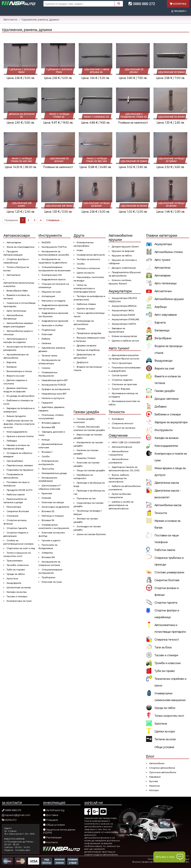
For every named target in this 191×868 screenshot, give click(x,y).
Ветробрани (163, 338)
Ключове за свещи (53, 502)
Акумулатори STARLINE (125, 319)
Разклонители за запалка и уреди (15, 501)
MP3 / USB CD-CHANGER (126, 442)
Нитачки (46, 343)
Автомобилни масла (168, 505)
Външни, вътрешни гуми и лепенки (89, 339)
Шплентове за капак (19, 587)
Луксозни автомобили (163, 772)
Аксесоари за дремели (55, 507)
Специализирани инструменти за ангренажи (54, 269)
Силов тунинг (120, 375)
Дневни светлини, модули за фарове (15, 390)
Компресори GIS (52, 275)
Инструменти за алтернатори (49, 362)
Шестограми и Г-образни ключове (50, 487)
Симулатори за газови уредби (88, 505)
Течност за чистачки (123, 428)
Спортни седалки (122, 380)
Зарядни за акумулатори (171, 422)
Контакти (50, 842)
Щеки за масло (86, 273)
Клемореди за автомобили (84, 323)
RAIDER (46, 242)
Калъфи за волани (166, 438)
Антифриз (118, 419)
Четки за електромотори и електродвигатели (84, 288)
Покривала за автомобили (13, 476)
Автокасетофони (122, 447)
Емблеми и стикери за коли (18, 402)
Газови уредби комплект (84, 421)
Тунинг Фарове (121, 389)
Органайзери (15, 461)
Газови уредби (165, 391)
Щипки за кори (165, 732)
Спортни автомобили (162, 768)
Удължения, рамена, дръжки (52, 349)
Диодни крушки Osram (125, 247)
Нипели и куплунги (53, 398)
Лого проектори (122, 363)
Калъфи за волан (17, 592)
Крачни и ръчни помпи (20, 436)
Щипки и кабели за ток (125, 341)
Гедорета (47, 403)
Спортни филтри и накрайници (167, 614)
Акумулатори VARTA (124, 324)
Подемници (48, 330)
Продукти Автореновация (13, 253)
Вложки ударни (51, 423)
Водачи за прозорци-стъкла (169, 350)
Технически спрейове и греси (170, 682)
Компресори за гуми (19, 601)
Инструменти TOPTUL (54, 247)
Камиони (155, 786)
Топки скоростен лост (169, 716)
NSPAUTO (9, 820)
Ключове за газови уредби (86, 464)
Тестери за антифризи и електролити (89, 298)
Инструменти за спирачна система (49, 563)
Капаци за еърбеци (88, 350)
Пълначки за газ (86, 498)
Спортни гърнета (166, 603)
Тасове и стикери (166, 655)
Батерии (12, 367)
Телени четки (49, 356)
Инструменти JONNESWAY (48, 479)
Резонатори (14, 507)
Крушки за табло (122, 256)
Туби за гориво (165, 671)
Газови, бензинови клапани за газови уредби (89, 428)
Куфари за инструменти (56, 389)
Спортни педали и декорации (16, 534)
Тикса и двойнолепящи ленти (89, 315)
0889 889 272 (142, 4)
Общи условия (164, 747)
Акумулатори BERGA (124, 306)
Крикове (47, 493)
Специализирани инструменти (50, 571)
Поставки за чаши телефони (167, 539)
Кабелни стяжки (86, 304)
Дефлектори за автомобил (84, 356)
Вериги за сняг (164, 369)
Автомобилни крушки (169, 299)
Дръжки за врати (86, 346)
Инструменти (163, 430)
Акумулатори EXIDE (123, 315)
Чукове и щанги (51, 540)
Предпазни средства (89, 333)
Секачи (46, 368)
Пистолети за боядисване (48, 547)
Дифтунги (82, 362)
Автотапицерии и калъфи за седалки (15, 340)
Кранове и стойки (52, 325)
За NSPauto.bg (54, 810)
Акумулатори (163, 244)
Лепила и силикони (88, 268)
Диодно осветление (124, 268)
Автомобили (157, 763)
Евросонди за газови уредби (88, 436)
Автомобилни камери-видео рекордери (18, 325)
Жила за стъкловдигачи (20, 247)
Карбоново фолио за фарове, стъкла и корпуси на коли (19, 424)
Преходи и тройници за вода (89, 484)
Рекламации (52, 837)
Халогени (161, 724)
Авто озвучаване (166, 315)
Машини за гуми (51, 292)
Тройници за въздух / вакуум (87, 512)
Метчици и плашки (53, 516)
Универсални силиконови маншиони (170, 697)
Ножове (46, 498)
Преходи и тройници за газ (89, 492)
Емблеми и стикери (168, 414)
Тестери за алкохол (88, 259)
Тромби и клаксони (167, 663)
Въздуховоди (163, 361)
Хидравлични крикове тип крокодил (53, 307)
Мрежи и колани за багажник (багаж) (16, 447)
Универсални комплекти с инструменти (54, 526)
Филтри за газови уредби (86, 520)
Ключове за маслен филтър (52, 534)
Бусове (154, 781)
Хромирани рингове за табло (124, 403)
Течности (161, 513)
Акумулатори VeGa (123, 310)
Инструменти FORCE (54, 385)
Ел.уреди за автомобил (20, 396)
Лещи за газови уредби (91, 470)
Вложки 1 (47, 452)
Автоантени (162, 268)
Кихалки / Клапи (86, 458)
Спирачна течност (167, 640)
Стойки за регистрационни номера (18, 542)
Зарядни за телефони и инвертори (19, 410)
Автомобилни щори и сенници (18, 333)
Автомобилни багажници (13, 317)
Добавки (160, 407)
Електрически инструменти (48, 463)
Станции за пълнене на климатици (54, 286)
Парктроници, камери (20, 465)
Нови (80, 250)
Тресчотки (48, 469)
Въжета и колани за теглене (167, 380)
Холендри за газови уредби (87, 528)
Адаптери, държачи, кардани (52, 409)
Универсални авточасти (91, 255)
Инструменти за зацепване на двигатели (53, 261)
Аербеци (161, 307)
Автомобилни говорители (118, 453)
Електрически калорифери (83, 244)
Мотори (154, 790)
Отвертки (47, 553)
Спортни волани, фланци (15, 522)
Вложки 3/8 (48, 427)
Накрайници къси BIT (54, 394)
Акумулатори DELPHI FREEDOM (123, 300)
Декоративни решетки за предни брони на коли (124, 357)
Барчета (160, 323)
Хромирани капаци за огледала (123, 395)
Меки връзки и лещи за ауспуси (170, 472)
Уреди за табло (165, 708)
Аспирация (48, 296)
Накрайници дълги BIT (55, 380)
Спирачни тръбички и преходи (169, 561)
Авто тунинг (162, 260)
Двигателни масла (167, 483)
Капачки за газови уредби (86, 452)
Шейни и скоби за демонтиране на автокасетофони (121, 505)
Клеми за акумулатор (124, 336)
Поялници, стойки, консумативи (51, 417)
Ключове (47, 334)
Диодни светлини (166, 399)
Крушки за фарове (123, 251)
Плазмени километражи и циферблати (125, 369)
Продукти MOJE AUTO (19, 490)
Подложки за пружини (20, 470)
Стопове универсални (169, 572)
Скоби (46, 456)
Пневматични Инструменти (48, 374)
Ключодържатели (166, 446)
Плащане (51, 820)
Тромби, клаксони (18, 565)
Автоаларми (162, 276)
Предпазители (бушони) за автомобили (125, 274)
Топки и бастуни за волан (16, 269)
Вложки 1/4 (48, 520)
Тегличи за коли (165, 739)
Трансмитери (14, 561)
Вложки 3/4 (48, 557)
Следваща (53, 220)
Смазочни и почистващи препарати (19, 305)
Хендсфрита (14, 583)
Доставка (51, 815)
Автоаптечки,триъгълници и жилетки (19, 284)
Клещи (46, 440)
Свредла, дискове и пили (52, 433)
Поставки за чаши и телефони (16, 484)
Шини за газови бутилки (91, 534)
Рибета (46, 339)
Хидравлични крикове (55, 321)
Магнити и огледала (53, 301)
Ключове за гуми (52, 582)
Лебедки (12, 441)
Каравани (155, 777)
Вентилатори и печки (19, 371)
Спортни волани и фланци (167, 591)
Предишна (11, 220)
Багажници (162, 330)
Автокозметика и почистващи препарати (170, 628)
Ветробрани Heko (17, 291)
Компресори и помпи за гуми (171, 457)
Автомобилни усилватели (118, 461)
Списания (12, 516)
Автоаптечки (163, 291)
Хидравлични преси (54, 279)
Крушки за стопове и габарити (123, 262)
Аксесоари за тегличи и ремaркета (19, 348)
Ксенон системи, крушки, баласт (120, 282)
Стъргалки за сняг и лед (21, 548)
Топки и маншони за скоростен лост (17, 554)
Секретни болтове (167, 580)
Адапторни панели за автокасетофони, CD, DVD (124, 469)
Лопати (81, 329)
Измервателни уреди (54, 473)
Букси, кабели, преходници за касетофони (119, 478)
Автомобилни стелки (169, 252)
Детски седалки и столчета (15, 382)
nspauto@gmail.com (16, 815)
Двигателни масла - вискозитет (167, 494)
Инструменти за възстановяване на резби (54, 253)
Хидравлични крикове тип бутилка (53, 315)
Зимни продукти (16, 416)
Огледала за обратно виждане (18, 455)
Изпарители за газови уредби (88, 444)
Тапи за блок (163, 647)
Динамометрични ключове (50, 446)
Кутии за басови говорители (120, 496)
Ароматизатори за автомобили (16, 356)
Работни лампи (165, 550)
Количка (178, 4)
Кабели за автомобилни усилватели (125, 488)
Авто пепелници (165, 283)
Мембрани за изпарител (83, 477)
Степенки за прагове (124, 384)
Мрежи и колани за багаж (167, 524)
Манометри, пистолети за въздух (89, 279)
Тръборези (48, 577)
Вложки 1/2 (48, 511)
